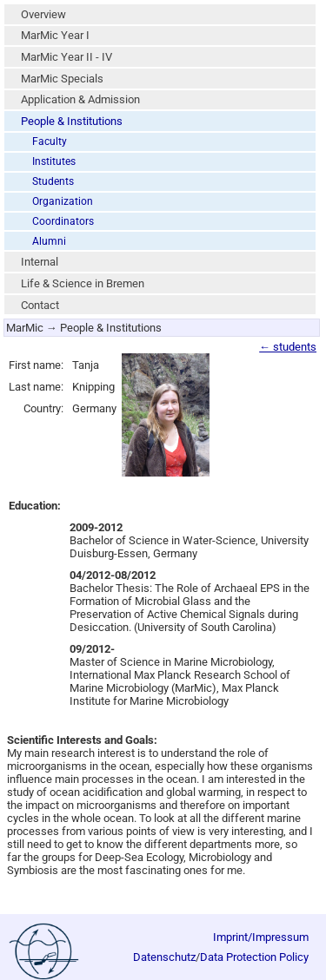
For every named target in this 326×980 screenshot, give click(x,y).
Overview (43, 14)
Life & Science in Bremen (83, 283)
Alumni (49, 241)
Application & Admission (80, 99)
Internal (40, 262)
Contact (40, 305)
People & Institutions (72, 121)
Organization (63, 201)
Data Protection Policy (254, 957)
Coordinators (63, 221)
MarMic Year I (55, 35)
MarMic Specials (62, 79)
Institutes (54, 161)
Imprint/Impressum (261, 937)
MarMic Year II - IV (67, 57)
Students (53, 181)
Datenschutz (164, 957)
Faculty (50, 141)
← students (288, 347)
